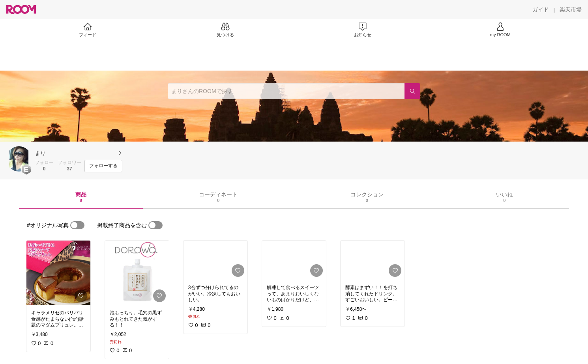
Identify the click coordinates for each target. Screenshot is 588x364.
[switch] (77, 225)
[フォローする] (103, 166)
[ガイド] (541, 9)
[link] (58, 273)
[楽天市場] (571, 9)
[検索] (412, 91)
